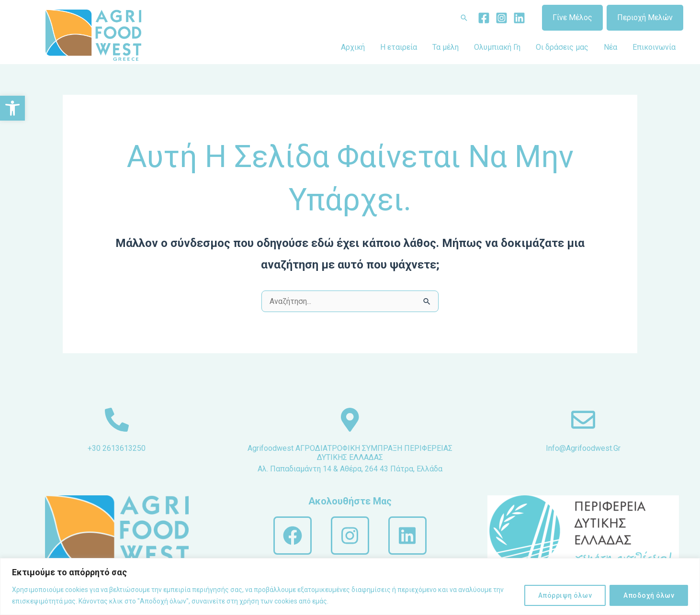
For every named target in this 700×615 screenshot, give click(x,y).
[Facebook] (484, 18)
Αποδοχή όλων (649, 595)
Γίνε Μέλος (572, 17)
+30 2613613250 (117, 448)
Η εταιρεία (399, 47)
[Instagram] (502, 18)
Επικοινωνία (654, 47)
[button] (12, 108)
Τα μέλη (446, 47)
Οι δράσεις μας (562, 47)
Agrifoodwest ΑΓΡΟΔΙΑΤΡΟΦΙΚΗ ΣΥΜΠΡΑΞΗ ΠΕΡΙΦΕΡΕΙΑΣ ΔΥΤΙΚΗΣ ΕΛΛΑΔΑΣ (350, 453)
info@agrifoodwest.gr (583, 448)
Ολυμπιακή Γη (497, 47)
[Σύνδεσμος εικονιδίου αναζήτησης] (464, 18)
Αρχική (353, 47)
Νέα (610, 47)
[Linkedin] (519, 18)
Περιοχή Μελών (645, 17)
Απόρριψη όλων (565, 595)
